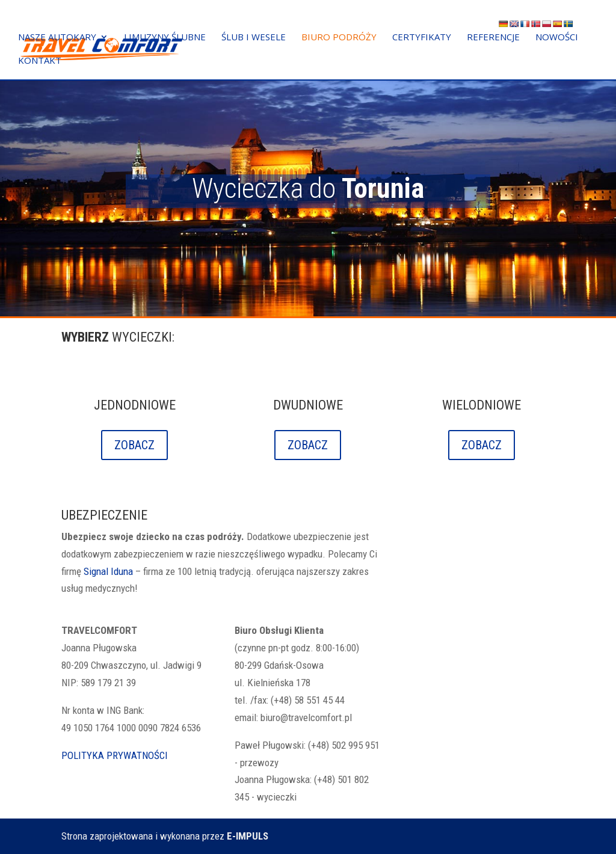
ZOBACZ (134, 445)
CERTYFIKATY (422, 38)
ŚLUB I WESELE (254, 38)
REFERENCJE (493, 38)
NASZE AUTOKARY (57, 38)
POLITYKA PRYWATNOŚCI (115, 755)
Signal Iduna (108, 571)
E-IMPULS (248, 836)
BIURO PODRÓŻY (339, 38)
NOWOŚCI (557, 38)
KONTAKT (40, 62)
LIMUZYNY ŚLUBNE (165, 38)
